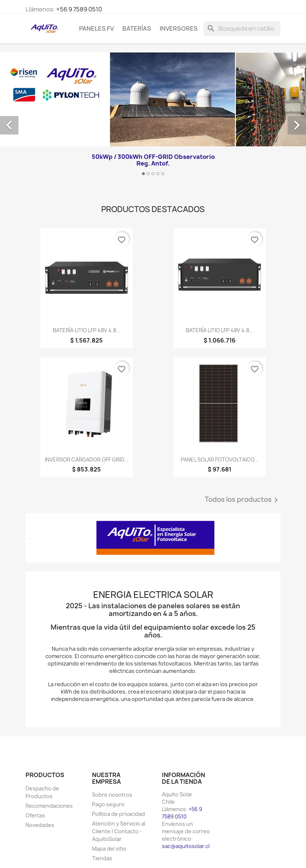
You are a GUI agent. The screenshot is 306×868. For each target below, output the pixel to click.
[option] (153, 117)
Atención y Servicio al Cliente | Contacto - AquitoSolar (119, 831)
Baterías (137, 28)
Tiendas (102, 858)
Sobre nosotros (112, 795)
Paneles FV (96, 28)
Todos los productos (243, 500)
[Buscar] (242, 28)
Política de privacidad (118, 814)
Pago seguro (108, 804)
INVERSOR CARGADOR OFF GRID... (86, 459)
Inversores (179, 28)
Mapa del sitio (109, 849)
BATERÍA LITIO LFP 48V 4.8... (87, 330)
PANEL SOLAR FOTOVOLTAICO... (220, 459)
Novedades (40, 825)
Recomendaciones (49, 806)
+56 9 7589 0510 (79, 9)
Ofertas (35, 815)
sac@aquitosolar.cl (186, 846)
